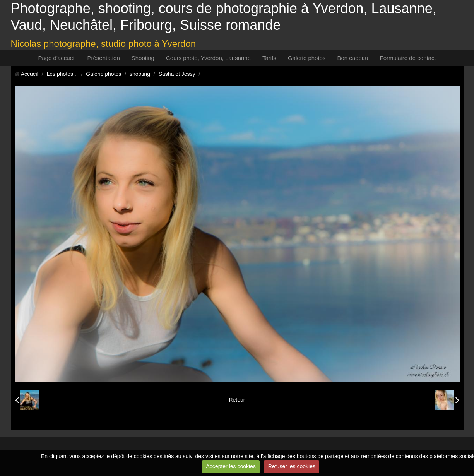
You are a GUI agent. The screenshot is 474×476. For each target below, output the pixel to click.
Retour (237, 400)
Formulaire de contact (408, 58)
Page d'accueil (57, 58)
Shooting (143, 58)
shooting (140, 74)
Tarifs (269, 58)
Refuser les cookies (292, 466)
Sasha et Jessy (177, 74)
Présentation (104, 58)
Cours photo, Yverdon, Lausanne (208, 58)
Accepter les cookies (231, 466)
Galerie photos (307, 58)
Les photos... (62, 74)
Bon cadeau (353, 58)
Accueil (30, 74)
